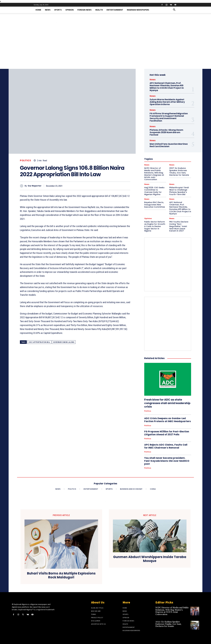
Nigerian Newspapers (138, 10)
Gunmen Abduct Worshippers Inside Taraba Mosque (150, 559)
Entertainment (115, 10)
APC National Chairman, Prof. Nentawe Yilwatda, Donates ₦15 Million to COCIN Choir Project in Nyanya (167, 87)
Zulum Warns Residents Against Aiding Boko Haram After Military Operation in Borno (167, 102)
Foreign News (84, 10)
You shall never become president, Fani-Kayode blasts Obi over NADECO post (167, 461)
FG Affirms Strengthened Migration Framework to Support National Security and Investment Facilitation (169, 117)
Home (38, 10)
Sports (58, 10)
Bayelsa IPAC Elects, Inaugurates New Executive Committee (155, 205)
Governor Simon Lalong (64, 342)
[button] (174, 10)
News (48, 10)
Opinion (70, 10)
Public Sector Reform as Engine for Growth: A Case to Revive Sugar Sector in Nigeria (155, 226)
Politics (25, 161)
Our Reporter (35, 186)
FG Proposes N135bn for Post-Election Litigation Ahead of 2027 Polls (167, 433)
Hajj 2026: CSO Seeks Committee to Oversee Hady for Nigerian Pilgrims (154, 191)
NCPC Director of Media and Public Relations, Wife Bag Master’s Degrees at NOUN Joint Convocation (172, 611)
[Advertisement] (105, 49)
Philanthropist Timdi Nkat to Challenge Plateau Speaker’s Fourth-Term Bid (179, 191)
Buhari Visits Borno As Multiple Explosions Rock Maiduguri (61, 575)
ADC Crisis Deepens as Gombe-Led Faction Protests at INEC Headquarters (168, 420)
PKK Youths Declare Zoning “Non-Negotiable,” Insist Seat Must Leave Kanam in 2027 (179, 226)
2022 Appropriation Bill (39, 342)
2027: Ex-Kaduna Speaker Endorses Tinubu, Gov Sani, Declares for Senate (168, 624)
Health (99, 10)
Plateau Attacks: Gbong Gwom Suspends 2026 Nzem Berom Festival (166, 132)
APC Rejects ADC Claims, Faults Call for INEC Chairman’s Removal (166, 446)
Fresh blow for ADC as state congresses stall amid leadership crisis (167, 403)
